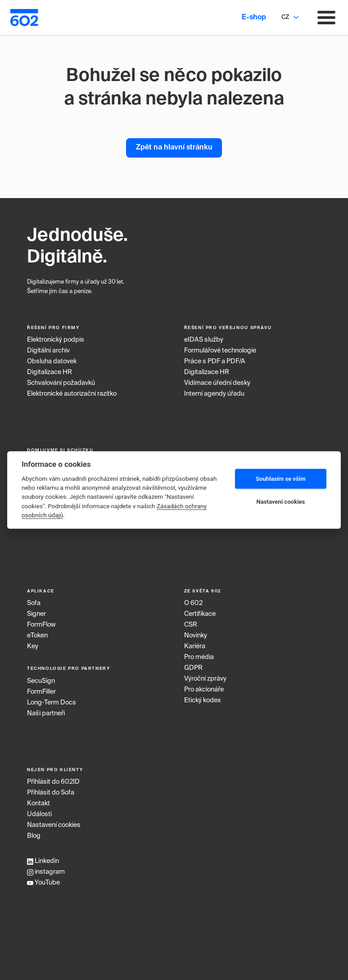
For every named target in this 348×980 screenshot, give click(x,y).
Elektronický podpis (56, 340)
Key (33, 646)
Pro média (199, 657)
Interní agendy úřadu (214, 394)
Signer (36, 614)
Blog (34, 836)
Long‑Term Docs (52, 703)
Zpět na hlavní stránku (174, 148)
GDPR (193, 668)
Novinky (196, 636)
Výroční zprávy (205, 679)
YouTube (43, 883)
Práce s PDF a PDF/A (215, 361)
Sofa (34, 603)
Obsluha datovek (52, 361)
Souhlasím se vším (281, 479)
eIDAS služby (204, 340)
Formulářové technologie (220, 351)
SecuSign (41, 681)
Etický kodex (202, 700)
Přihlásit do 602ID (53, 782)
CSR (191, 625)
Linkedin (43, 861)
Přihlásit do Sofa (51, 793)
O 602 (193, 603)
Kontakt (38, 804)
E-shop (254, 18)
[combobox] (285, 18)
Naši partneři (46, 714)
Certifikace (200, 614)
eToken (37, 636)
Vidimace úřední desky (217, 383)
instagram (46, 872)
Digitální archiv (48, 351)
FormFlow (41, 625)
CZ (285, 17)
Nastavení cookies (54, 825)
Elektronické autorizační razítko (72, 394)
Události (39, 814)
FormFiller (41, 692)
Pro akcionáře (204, 690)
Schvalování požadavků (61, 383)
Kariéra (195, 646)
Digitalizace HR (50, 372)
